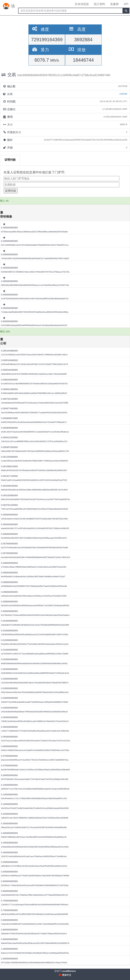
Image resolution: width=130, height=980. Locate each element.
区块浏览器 (82, 4)
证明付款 (10, 160)
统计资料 (99, 4)
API (126, 4)
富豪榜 (114, 4)
